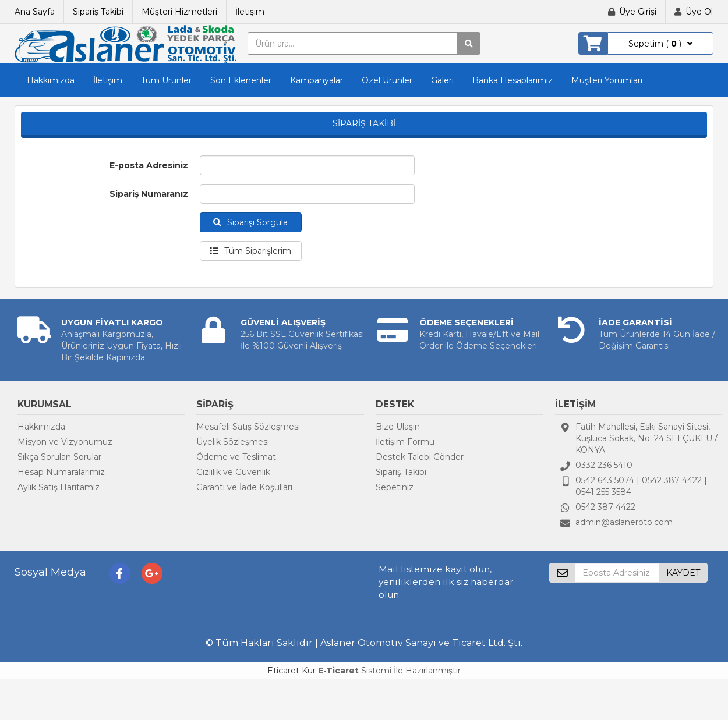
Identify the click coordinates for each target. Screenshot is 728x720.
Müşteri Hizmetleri (179, 12)
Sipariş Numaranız (149, 194)
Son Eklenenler (241, 80)
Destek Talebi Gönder (420, 457)
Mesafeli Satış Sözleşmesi (248, 427)
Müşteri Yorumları (607, 80)
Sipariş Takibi (98, 12)
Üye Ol (699, 12)
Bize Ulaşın (398, 427)
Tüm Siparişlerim (251, 251)
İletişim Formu (405, 442)
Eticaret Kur (291, 671)
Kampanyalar (317, 80)
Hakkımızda (51, 80)
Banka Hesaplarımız (513, 80)
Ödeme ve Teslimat (236, 457)
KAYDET (683, 573)
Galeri (442, 80)
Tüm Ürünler (166, 80)
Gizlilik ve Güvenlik (233, 472)
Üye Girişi (638, 12)
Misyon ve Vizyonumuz (65, 442)
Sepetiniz (395, 487)
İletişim (250, 12)
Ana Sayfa (35, 12)
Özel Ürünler (387, 80)
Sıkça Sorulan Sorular (59, 457)
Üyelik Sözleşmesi (233, 442)
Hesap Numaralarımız (61, 472)
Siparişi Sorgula (250, 222)
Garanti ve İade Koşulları (244, 487)
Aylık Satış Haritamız (59, 487)
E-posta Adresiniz (149, 165)
